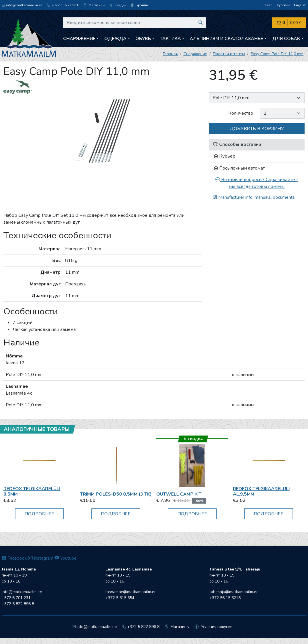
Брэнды (140, 5)
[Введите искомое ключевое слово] (135, 23)
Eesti (269, 5)
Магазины (94, 5)
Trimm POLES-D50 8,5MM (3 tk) (116, 494)
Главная (170, 54)
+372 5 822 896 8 (63, 5)
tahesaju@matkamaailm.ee (234, 592)
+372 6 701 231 (16, 598)
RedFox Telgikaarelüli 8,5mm (32, 491)
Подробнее (39, 514)
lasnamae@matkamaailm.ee (131, 592)
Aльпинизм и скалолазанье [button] (226, 39)
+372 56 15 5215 (225, 598)
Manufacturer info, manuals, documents (254, 197)
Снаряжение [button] (79, 39)
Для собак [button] (286, 39)
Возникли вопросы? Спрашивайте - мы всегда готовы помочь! (257, 183)
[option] (103, 131)
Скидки (118, 5)
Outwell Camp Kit (179, 494)
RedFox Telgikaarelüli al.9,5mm (261, 491)
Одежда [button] (115, 39)
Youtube (66, 558)
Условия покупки (214, 627)
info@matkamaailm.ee (22, 5)
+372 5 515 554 (120, 598)
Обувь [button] (143, 39)
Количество (241, 113)
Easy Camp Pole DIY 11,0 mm (277, 54)
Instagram (41, 558)
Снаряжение (195, 54)
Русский (283, 5)
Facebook (14, 558)
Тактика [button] (170, 39)
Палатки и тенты (229, 54)
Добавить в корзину (257, 129)
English (300, 5)
